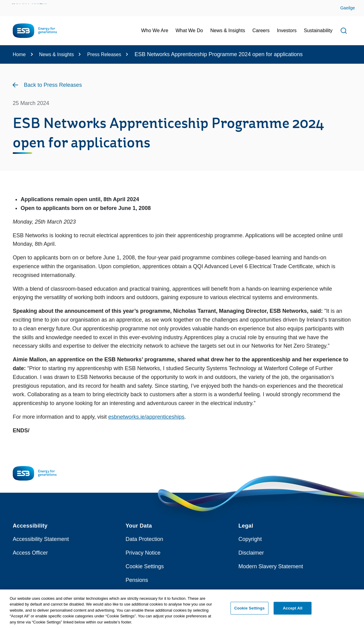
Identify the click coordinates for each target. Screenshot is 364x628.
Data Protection (144, 539)
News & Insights (57, 54)
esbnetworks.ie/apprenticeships (146, 417)
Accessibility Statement (41, 539)
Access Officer (30, 553)
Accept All (293, 612)
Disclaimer (251, 553)
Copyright (250, 539)
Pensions (137, 580)
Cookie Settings (145, 566)
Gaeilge (348, 8)
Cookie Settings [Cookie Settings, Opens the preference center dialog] (249, 612)
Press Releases (104, 54)
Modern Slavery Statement (271, 566)
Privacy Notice (143, 553)
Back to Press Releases (53, 85)
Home (19, 54)
